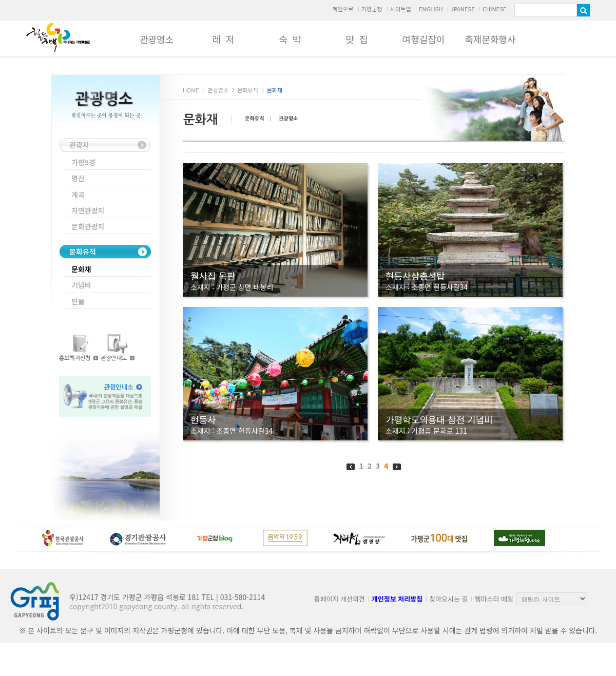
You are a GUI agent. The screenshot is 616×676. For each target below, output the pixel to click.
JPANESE (463, 9)
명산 (78, 178)
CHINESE (495, 9)
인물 (78, 301)
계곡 (78, 195)
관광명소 (157, 39)
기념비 (81, 285)
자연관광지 (88, 210)
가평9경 (83, 162)
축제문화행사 (490, 39)
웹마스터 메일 (494, 599)
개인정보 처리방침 (397, 599)
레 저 (223, 39)
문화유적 (83, 252)
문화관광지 (88, 226)
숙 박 (290, 39)
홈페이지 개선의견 (340, 599)
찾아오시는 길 (448, 599)
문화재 (81, 269)
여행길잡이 (424, 39)
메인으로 (343, 9)
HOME (191, 90)
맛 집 (357, 39)
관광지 (79, 145)
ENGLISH (431, 9)
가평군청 (371, 9)
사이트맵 (401, 9)
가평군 (58, 37)
